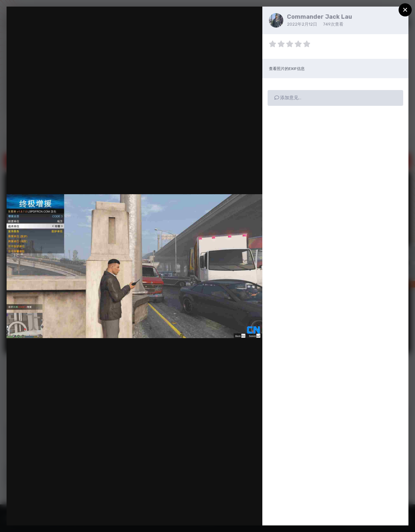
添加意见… (288, 98)
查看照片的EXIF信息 (287, 69)
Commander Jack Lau (319, 17)
